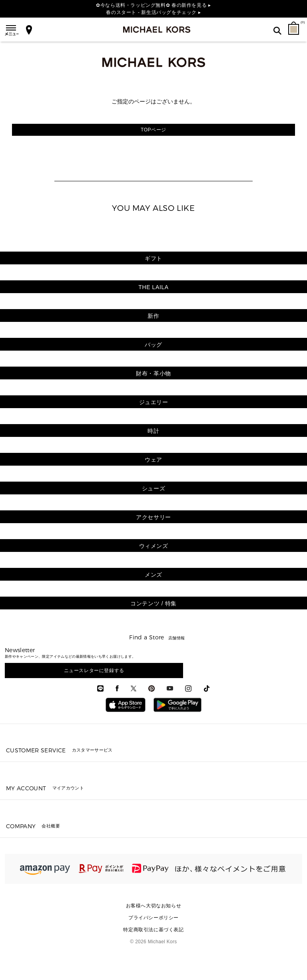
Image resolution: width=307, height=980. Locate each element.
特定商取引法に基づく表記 (153, 930)
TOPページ (153, 130)
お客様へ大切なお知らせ (154, 906)
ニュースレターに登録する (94, 671)
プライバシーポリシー (153, 918)
